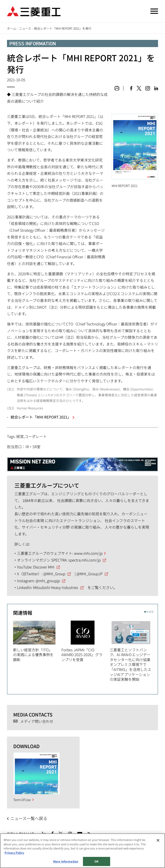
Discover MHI (44, 567)
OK (97, 861)
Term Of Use (22, 800)
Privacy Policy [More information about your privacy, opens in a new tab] (14, 853)
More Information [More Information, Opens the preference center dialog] (66, 861)
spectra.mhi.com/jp (84, 560)
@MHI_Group (54, 574)
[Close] (158, 840)
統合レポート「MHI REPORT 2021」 (41, 417)
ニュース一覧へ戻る (29, 818)
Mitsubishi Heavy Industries (56, 587)
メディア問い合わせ (37, 721)
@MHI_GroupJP (89, 574)
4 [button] (152, 612)
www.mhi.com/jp (88, 553)
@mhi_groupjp (48, 581)
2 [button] (147, 612)
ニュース (25, 28)
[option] (37, 641)
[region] (82, 851)
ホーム (12, 28)
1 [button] (145, 612)
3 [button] (150, 612)
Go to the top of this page (153, 833)
